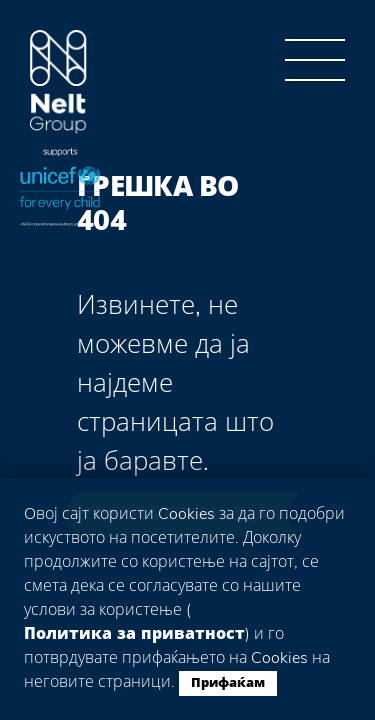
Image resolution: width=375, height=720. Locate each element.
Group (58, 82)
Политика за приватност (134, 634)
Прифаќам (228, 683)
